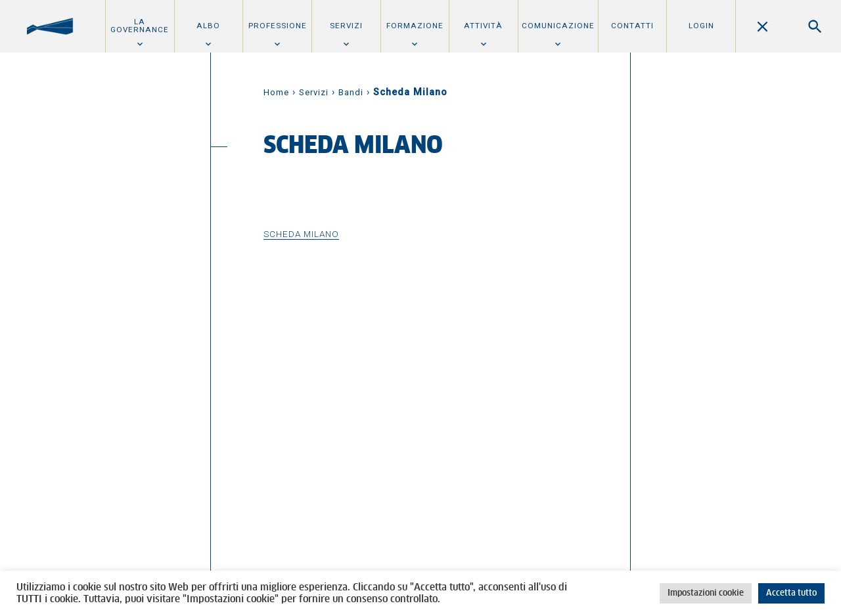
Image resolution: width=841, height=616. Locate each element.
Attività (483, 26)
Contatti (632, 26)
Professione (278, 26)
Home (276, 92)
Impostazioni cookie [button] (706, 593)
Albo (208, 26)
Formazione (415, 26)
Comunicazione (558, 26)
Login (701, 26)
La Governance (140, 26)
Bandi (351, 92)
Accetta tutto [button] (791, 593)
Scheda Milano (301, 234)
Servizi (346, 26)
